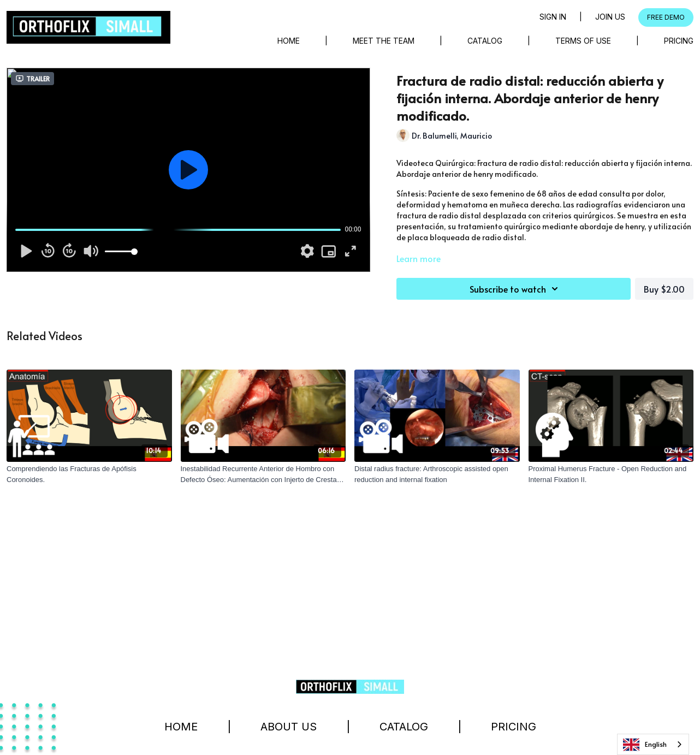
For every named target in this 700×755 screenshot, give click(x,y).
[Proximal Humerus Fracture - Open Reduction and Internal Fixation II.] (611, 474)
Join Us (610, 17)
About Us (289, 727)
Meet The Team (384, 41)
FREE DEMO (666, 17)
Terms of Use (583, 41)
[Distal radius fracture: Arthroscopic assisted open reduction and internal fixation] (437, 474)
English (645, 745)
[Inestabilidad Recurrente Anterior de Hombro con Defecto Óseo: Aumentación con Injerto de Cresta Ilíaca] (263, 474)
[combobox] (653, 744)
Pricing (679, 41)
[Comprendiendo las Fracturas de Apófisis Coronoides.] (89, 474)
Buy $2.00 (664, 289)
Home (289, 41)
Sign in (553, 17)
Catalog (485, 41)
